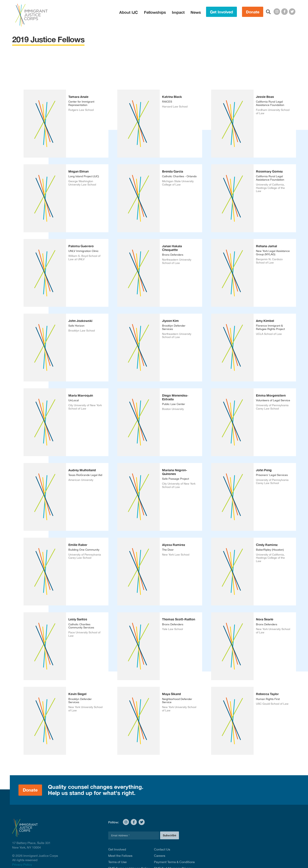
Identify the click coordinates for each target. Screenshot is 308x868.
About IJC (129, 12)
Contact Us (162, 849)
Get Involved (221, 12)
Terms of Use (117, 862)
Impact (178, 12)
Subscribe (170, 835)
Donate (253, 12)
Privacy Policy (22, 864)
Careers (160, 856)
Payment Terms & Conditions (174, 862)
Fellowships (155, 12)
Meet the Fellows (120, 856)
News (196, 12)
